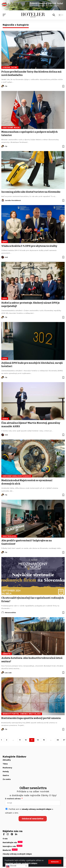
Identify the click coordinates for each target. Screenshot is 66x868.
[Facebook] (4, 834)
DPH (5, 242)
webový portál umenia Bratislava (22, 714)
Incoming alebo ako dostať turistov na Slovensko (31, 192)
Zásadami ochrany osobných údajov (21, 863)
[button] (55, 862)
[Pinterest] (12, 834)
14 (38, 740)
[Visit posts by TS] (3, 86)
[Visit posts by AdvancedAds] (3, 613)
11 (20, 740)
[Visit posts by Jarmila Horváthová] (3, 200)
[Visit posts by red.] (3, 257)
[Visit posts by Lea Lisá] (3, 673)
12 (26, 740)
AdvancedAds (10, 613)
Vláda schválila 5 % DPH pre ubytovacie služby (29, 246)
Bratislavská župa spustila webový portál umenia (31, 718)
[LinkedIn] (16, 834)
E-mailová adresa (13, 799)
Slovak (11, 866)
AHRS (5, 419)
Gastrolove (9, 536)
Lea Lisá (8, 673)
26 (58, 740)
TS (6, 86)
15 (44, 740)
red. (6, 257)
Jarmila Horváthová (13, 200)
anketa (6, 654)
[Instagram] (8, 834)
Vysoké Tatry (10, 67)
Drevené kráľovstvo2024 (17, 476)
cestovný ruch (11, 128)
